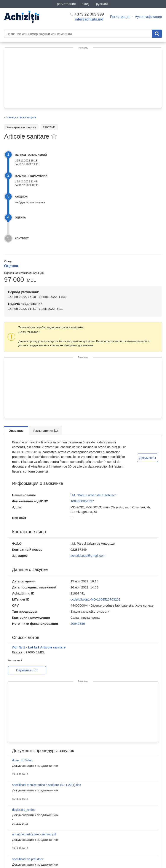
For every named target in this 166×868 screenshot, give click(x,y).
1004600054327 (82, 501)
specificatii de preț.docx (28, 859)
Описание (16, 431)
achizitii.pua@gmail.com (88, 556)
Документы (148, 458)
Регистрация (120, 17)
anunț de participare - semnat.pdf (34, 834)
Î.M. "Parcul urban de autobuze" (93, 495)
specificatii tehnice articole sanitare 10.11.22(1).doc (46, 785)
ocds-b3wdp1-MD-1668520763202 (95, 599)
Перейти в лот (27, 670)
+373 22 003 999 (87, 14)
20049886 (78, 624)
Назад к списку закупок (22, 117)
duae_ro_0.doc (22, 760)
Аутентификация (148, 17)
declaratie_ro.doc (24, 810)
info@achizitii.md (89, 19)
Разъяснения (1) (46, 431)
